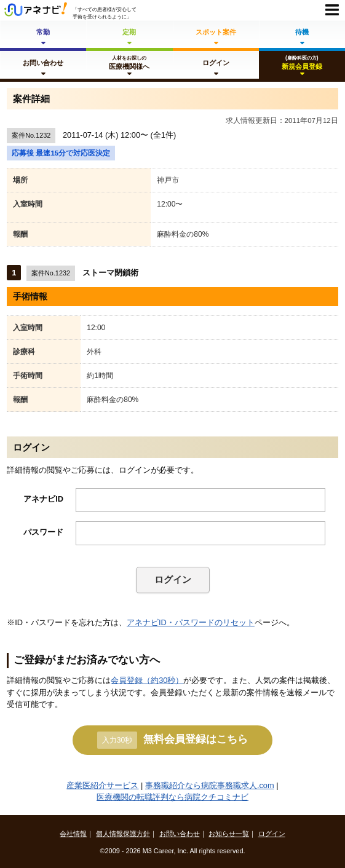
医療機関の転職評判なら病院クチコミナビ (172, 797)
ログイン (173, 579)
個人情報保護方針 (123, 834)
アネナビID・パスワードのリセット (191, 622)
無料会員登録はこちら (172, 740)
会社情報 (73, 834)
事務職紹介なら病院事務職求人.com (210, 785)
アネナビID (43, 499)
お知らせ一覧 (229, 834)
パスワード (43, 532)
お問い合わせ (180, 834)
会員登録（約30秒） (147, 680)
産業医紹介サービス (102, 785)
